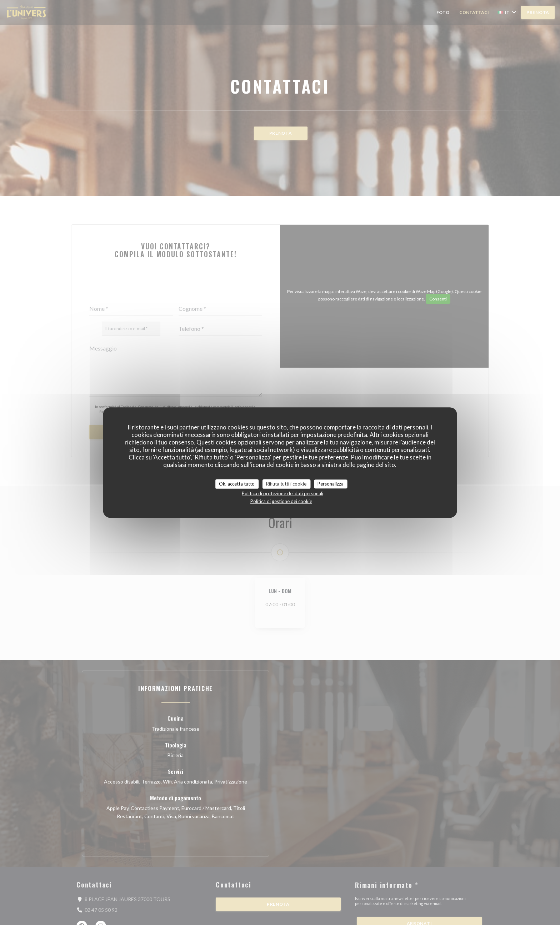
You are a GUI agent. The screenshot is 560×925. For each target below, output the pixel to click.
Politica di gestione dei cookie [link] (281, 501)
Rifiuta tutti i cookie (286, 484)
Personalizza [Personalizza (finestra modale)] (331, 484)
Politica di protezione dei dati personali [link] (282, 493)
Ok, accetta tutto (237, 484)
